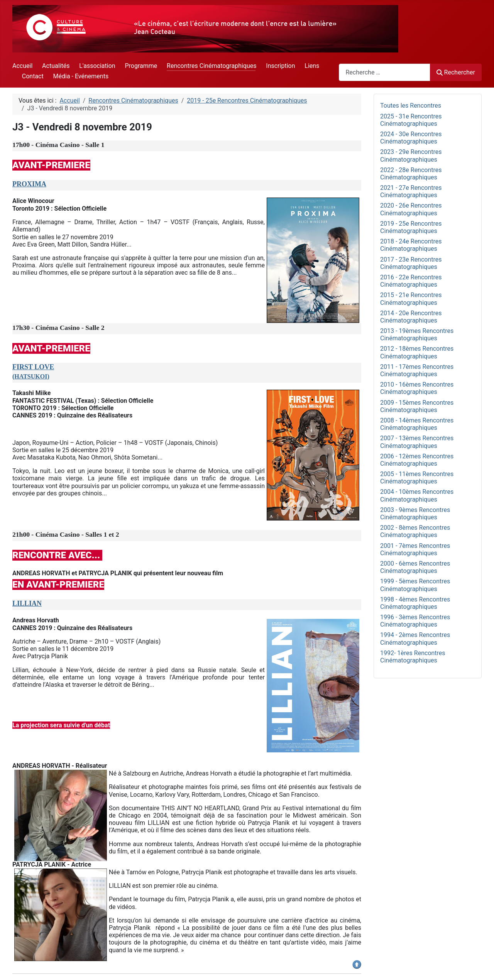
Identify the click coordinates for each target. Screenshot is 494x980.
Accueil (22, 66)
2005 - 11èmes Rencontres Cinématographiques (417, 478)
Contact (33, 76)
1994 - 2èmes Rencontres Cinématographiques (415, 639)
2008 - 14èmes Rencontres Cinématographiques (417, 424)
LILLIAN (27, 603)
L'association (97, 66)
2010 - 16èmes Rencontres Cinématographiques (417, 388)
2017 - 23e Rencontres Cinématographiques (411, 263)
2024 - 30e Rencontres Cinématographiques (411, 138)
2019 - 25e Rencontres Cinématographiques (411, 227)
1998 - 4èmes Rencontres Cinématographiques (415, 603)
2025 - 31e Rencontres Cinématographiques (411, 120)
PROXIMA (29, 184)
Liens (312, 66)
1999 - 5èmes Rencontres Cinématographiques (415, 585)
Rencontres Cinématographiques (211, 66)
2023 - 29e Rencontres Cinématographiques (411, 155)
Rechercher (456, 72)
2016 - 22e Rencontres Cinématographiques (411, 281)
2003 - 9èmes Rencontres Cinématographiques (415, 514)
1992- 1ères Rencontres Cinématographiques (413, 657)
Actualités (56, 66)
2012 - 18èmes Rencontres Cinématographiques (417, 352)
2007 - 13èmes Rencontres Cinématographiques (417, 442)
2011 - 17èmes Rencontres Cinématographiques (417, 370)
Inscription (280, 66)
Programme (141, 66)
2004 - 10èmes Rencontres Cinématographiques (417, 495)
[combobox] (385, 72)
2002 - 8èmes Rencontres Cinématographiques (415, 531)
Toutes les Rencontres (411, 106)
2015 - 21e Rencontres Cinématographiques (411, 299)
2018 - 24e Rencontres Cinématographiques (411, 245)
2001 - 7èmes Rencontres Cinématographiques (415, 549)
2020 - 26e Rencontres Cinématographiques (411, 209)
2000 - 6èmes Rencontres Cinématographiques (415, 567)
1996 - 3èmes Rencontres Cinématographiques (415, 621)
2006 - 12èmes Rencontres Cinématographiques (417, 460)
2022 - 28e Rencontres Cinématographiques (411, 174)
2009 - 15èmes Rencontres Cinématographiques (417, 406)
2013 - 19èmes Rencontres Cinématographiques (417, 335)
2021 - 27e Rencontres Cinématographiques (411, 191)
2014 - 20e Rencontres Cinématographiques (411, 317)
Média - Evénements (81, 76)
